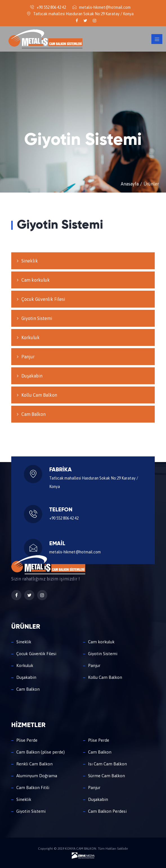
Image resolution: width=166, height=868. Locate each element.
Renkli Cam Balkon (34, 764)
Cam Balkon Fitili (33, 788)
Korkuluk (31, 337)
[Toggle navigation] (157, 39)
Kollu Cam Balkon (39, 395)
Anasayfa (130, 184)
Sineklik (30, 261)
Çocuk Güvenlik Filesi (43, 299)
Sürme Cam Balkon (106, 776)
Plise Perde (27, 740)
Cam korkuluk (36, 280)
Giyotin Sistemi (37, 318)
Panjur (28, 357)
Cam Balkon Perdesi (107, 811)
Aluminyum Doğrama (37, 776)
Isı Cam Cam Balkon (107, 764)
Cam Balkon (33, 414)
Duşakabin (32, 376)
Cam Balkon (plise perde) (41, 752)
